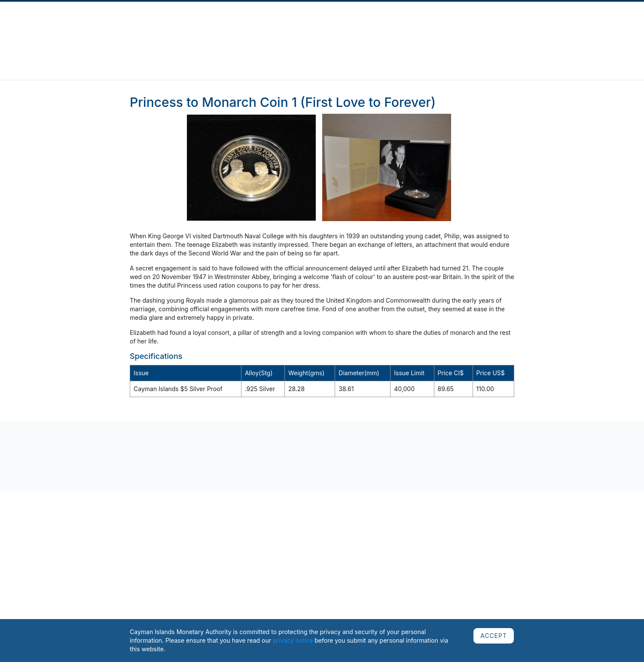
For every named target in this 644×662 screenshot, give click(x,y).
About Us (93, 24)
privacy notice (293, 640)
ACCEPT (494, 636)
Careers (540, 24)
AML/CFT (511, 24)
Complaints (186, 24)
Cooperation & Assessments (402, 24)
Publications (149, 24)
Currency (344, 24)
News (119, 24)
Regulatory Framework (295, 24)
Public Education (470, 24)
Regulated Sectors (233, 24)
